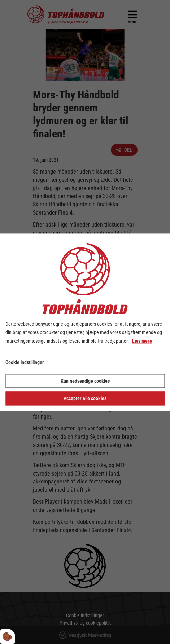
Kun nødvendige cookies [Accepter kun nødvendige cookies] (85, 381)
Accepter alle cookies (85, 398)
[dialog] (85, 322)
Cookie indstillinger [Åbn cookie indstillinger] (25, 362)
